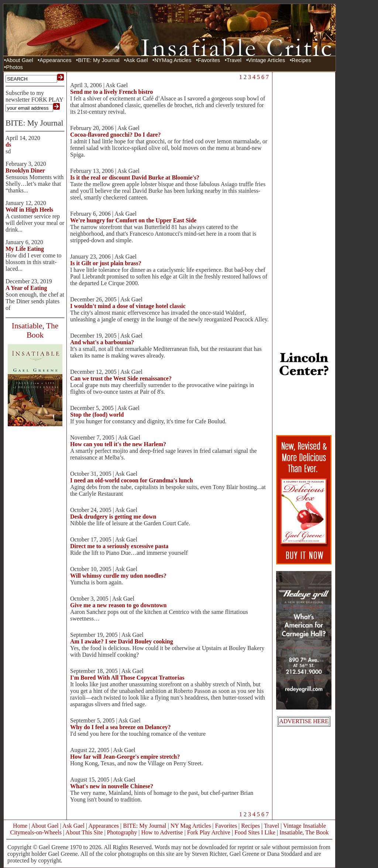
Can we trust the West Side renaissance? (121, 378)
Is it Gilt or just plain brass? (106, 263)
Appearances (55, 60)
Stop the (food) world (97, 415)
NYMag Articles (173, 60)
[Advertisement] (304, 185)
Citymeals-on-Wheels (36, 832)
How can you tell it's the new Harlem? (118, 444)
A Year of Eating (26, 288)
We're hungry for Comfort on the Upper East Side (133, 220)
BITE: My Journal (99, 60)
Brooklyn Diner (25, 170)
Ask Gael (137, 60)
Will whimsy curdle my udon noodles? (118, 576)
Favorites (209, 60)
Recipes (301, 60)
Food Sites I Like (255, 832)
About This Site (84, 832)
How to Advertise (162, 832)
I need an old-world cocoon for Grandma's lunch (132, 480)
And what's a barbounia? (102, 342)
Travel (234, 60)
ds (8, 145)
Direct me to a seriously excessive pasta (119, 546)
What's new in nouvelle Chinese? (112, 786)
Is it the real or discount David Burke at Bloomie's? (135, 177)
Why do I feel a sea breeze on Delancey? (121, 727)
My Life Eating (25, 249)
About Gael (19, 60)
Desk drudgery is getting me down (113, 517)
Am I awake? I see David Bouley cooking (122, 641)
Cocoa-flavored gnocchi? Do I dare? (116, 135)
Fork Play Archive (209, 832)
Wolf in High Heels (29, 210)
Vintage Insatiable (305, 826)
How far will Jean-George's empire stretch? (125, 757)
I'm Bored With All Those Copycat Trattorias (127, 678)
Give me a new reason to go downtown (118, 605)
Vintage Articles (267, 60)
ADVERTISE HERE (304, 721)
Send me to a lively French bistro (111, 92)
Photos (14, 67)
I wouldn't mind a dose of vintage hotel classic (128, 306)
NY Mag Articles (191, 826)
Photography (122, 832)
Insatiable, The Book (304, 832)
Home (20, 826)
